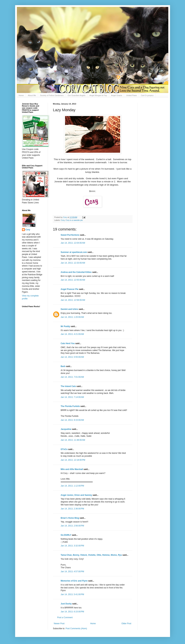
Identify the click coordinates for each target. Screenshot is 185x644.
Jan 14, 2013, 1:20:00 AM (72, 317)
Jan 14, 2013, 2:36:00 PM (72, 509)
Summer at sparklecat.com (74, 252)
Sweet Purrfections (70, 235)
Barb (63, 366)
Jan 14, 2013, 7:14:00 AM (72, 397)
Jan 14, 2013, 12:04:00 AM (73, 243)
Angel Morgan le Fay (98, 95)
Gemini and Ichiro (69, 309)
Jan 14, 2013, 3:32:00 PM (72, 546)
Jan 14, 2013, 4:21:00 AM (72, 334)
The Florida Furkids (70, 406)
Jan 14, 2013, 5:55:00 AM (72, 357)
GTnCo (64, 449)
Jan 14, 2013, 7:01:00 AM (72, 377)
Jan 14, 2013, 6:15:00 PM (72, 612)
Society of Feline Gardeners (52, 95)
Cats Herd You (68, 343)
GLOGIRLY (66, 535)
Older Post (126, 624)
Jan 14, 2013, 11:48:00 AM (73, 440)
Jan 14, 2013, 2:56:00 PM (72, 526)
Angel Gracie (117, 95)
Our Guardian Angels (76, 95)
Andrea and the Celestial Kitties (76, 272)
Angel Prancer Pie (70, 289)
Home (21, 95)
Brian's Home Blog (70, 518)
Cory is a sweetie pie (74, 220)
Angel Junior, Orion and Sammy (76, 495)
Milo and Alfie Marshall (72, 469)
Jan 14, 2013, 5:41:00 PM (72, 594)
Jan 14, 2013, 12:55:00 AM (73, 280)
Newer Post (59, 624)
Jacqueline (66, 429)
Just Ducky (66, 604)
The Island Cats (68, 386)
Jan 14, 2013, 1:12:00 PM (72, 486)
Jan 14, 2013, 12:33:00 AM (73, 263)
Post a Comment (65, 617)
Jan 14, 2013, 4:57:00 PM (72, 572)
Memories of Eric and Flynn (74, 581)
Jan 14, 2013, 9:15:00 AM (72, 420)
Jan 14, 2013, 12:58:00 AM (73, 300)
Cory (63, 220)
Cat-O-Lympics (147, 95)
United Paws (131, 95)
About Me (32, 95)
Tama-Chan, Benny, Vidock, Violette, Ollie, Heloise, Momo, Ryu (91, 555)
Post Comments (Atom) (76, 629)
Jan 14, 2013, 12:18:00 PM (73, 460)
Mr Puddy (65, 326)
